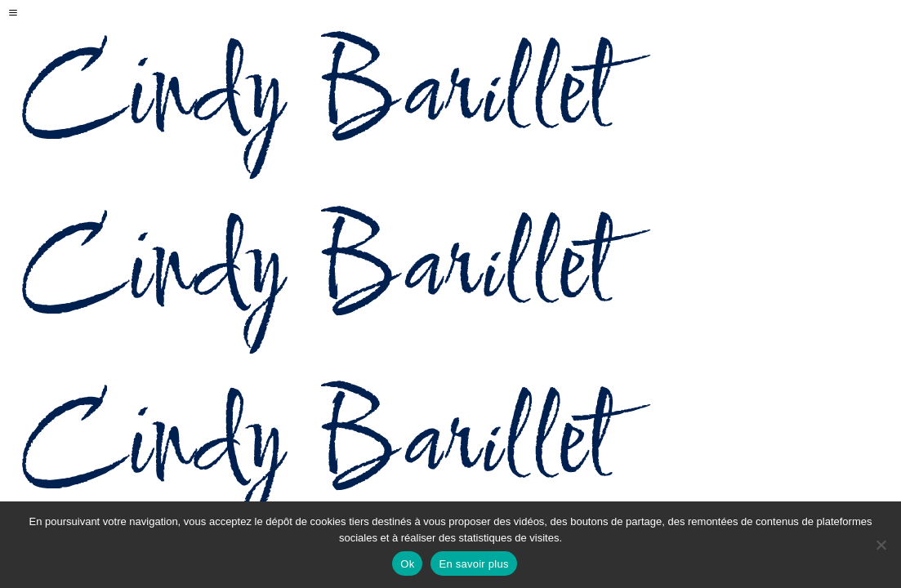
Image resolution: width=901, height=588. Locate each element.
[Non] (881, 545)
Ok (407, 564)
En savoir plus (473, 564)
